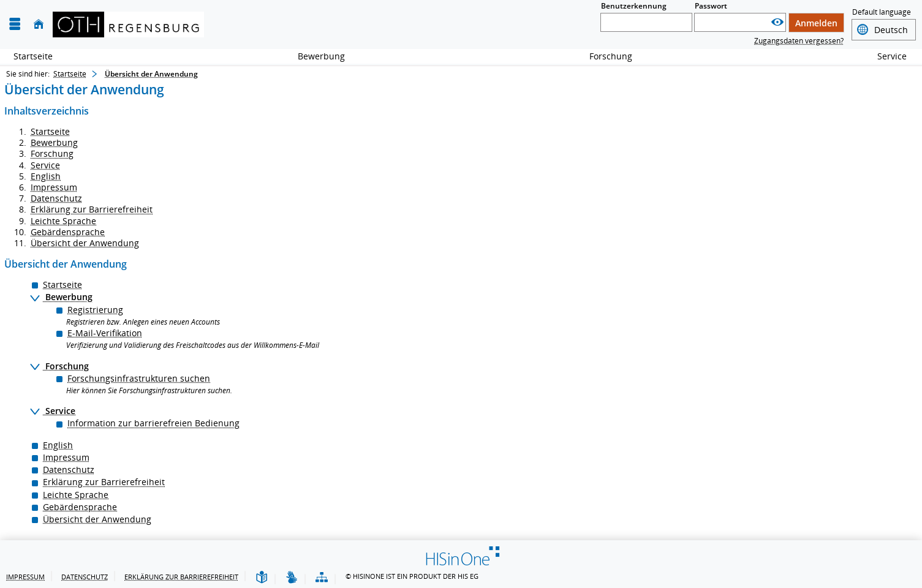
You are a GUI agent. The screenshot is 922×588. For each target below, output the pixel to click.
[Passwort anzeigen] (777, 22)
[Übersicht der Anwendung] (322, 578)
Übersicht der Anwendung (85, 243)
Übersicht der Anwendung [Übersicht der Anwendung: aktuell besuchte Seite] (151, 74)
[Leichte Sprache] (262, 578)
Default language (882, 13)
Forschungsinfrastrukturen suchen (139, 378)
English (46, 176)
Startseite (33, 56)
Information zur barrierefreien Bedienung (153, 423)
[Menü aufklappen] (15, 24)
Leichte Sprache (63, 221)
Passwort (711, 6)
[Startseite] (39, 24)
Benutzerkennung (634, 6)
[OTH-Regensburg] (128, 24)
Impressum (54, 187)
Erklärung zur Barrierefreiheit (92, 209)
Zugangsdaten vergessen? (799, 41)
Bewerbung (315, 56)
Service (885, 56)
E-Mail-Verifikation (105, 333)
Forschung (604, 56)
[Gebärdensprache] (292, 578)
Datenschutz (56, 198)
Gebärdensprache (68, 232)
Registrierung (95, 310)
